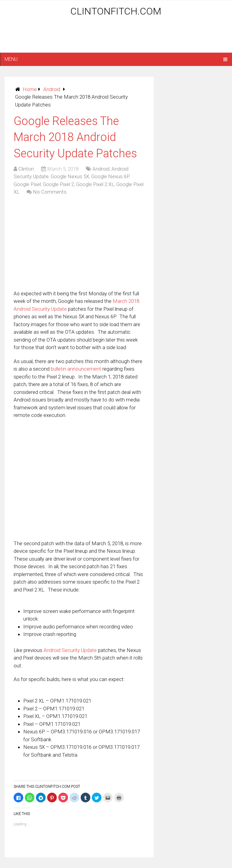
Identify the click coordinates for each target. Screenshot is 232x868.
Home (30, 89)
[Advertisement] (116, 37)
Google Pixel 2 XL (95, 184)
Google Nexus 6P (110, 176)
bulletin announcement (76, 369)
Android (52, 89)
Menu (11, 59)
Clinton (26, 169)
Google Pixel (27, 184)
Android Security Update (70, 650)
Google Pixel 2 (58, 184)
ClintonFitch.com (116, 11)
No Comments (50, 192)
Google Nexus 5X (70, 176)
